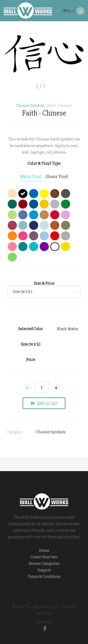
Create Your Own (44, 557)
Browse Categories (44, 564)
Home (44, 551)
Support (44, 570)
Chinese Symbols (30, 106)
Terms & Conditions (44, 577)
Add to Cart (44, 403)
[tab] (31, 177)
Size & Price (44, 283)
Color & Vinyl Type (44, 163)
